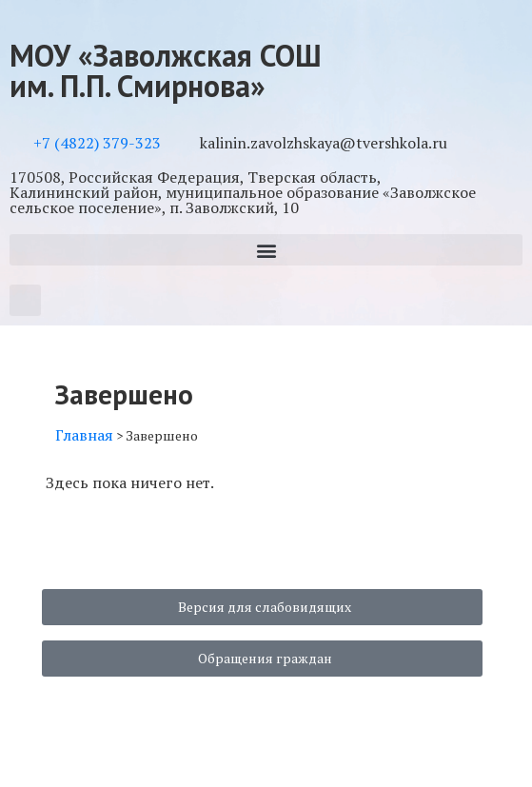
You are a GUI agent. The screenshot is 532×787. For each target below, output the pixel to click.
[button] (266, 250)
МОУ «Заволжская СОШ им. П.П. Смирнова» (166, 70)
